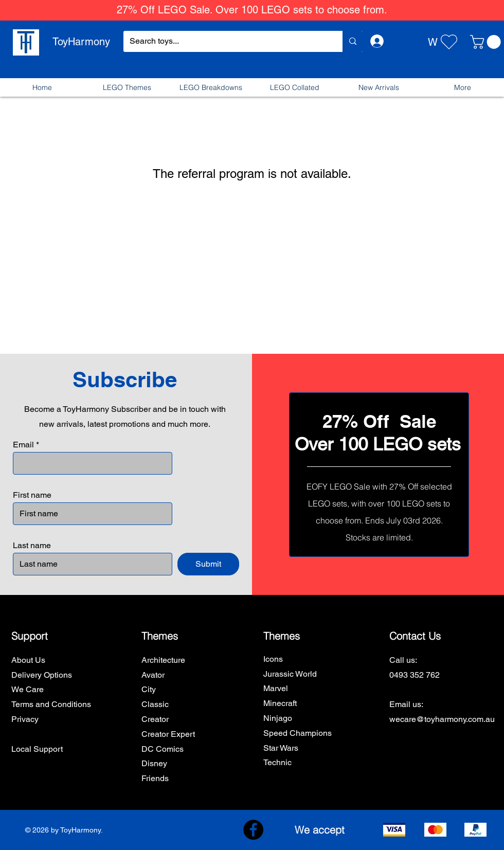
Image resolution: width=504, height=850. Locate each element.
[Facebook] (253, 830)
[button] (487, 42)
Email (23, 445)
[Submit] (208, 564)
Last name (32, 546)
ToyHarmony (81, 42)
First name (32, 495)
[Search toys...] (225, 41)
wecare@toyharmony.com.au (442, 719)
